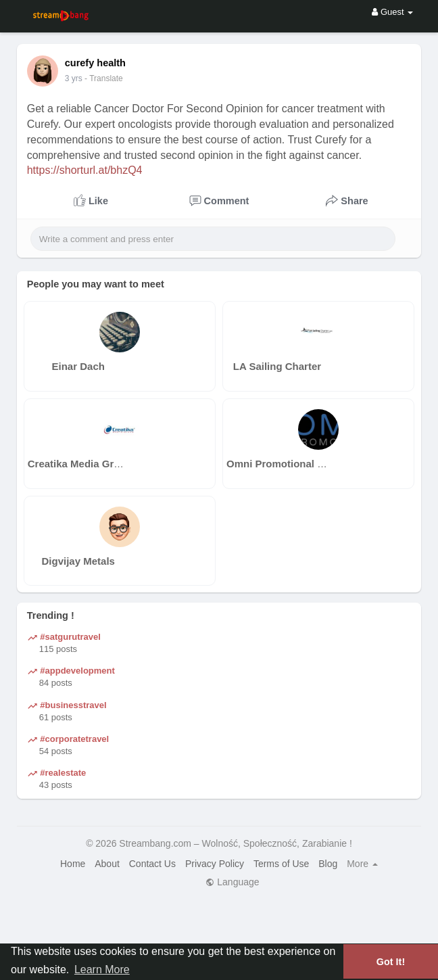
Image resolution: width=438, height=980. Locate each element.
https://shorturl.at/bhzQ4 (85, 170)
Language (232, 882)
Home (73, 864)
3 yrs (74, 78)
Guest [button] (392, 12)
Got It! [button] (391, 962)
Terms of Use (281, 864)
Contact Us (152, 864)
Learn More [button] (102, 970)
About (107, 864)
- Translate (104, 78)
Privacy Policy (215, 864)
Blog (328, 864)
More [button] (362, 864)
